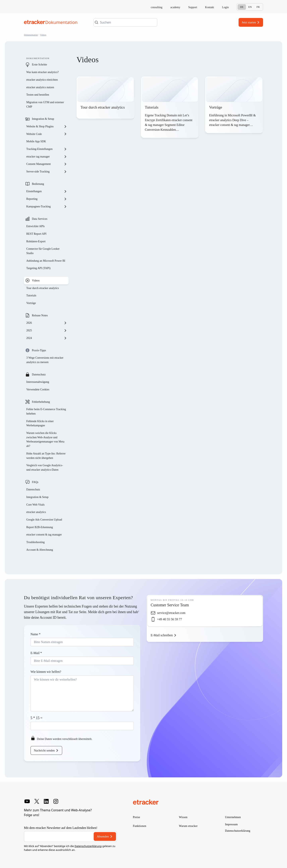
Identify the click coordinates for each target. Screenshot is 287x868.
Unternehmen (233, 817)
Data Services (40, 219)
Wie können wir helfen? (46, 672)
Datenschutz (39, 375)
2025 (47, 331)
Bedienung (38, 184)
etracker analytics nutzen (40, 87)
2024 (47, 338)
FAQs (35, 482)
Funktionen (140, 826)
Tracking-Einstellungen (47, 149)
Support (193, 7)
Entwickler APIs (35, 226)
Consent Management (47, 164)
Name (35, 634)
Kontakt (210, 7)
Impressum (231, 824)
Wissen (183, 817)
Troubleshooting (35, 542)
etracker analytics (36, 512)
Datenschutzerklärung (88, 846)
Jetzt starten (249, 22)
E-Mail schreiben (162, 635)
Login (225, 7)
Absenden (103, 836)
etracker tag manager (47, 157)
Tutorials (31, 295)
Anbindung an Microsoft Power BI (46, 261)
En (250, 7)
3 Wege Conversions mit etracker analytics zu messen (45, 360)
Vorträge (31, 303)
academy (175, 7)
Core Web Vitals (35, 505)
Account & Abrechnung (40, 550)
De (242, 7)
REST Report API (36, 234)
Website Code (47, 134)
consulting (156, 7)
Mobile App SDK (36, 141)
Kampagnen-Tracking (47, 207)
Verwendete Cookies (38, 389)
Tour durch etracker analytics (43, 288)
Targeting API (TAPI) (38, 268)
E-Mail (36, 653)
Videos (43, 35)
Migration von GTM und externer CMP (45, 104)
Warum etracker (188, 826)
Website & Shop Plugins (47, 127)
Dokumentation (31, 35)
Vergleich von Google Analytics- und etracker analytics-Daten (45, 468)
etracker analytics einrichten (42, 80)
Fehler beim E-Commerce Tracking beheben (46, 411)
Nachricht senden (44, 750)
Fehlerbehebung (41, 402)
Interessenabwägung (38, 382)
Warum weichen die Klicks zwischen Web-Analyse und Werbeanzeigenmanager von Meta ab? (45, 439)
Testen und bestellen (38, 95)
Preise (137, 817)
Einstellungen (47, 191)
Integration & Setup (43, 119)
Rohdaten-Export (36, 241)
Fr (258, 7)
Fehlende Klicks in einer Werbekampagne (40, 423)
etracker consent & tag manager (44, 535)
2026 (47, 323)
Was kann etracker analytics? (43, 72)
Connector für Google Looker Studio (43, 251)
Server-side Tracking (47, 172)
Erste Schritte (39, 65)
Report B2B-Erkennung (40, 527)
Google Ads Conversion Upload (44, 520)
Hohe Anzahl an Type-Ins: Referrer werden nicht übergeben (46, 456)
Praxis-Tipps (39, 350)
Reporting (47, 199)
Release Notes (40, 315)
